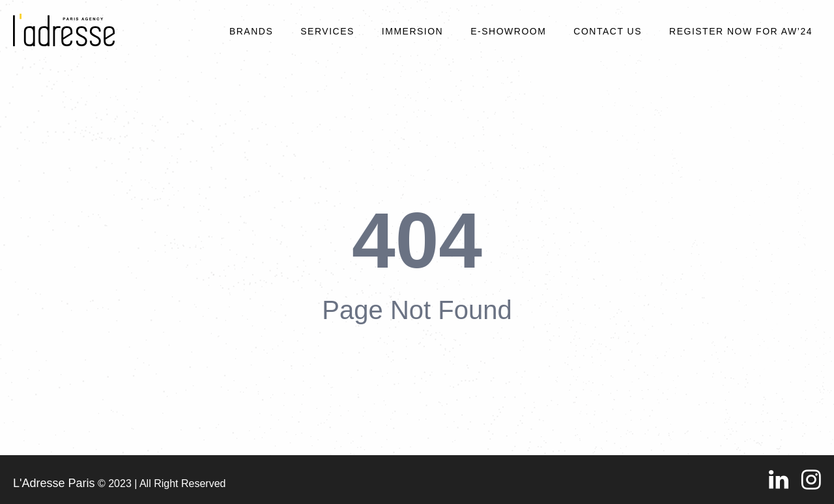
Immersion (412, 31)
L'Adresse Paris (54, 483)
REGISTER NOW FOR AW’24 (741, 31)
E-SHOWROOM (508, 31)
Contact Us (608, 31)
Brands (251, 31)
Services (327, 31)
